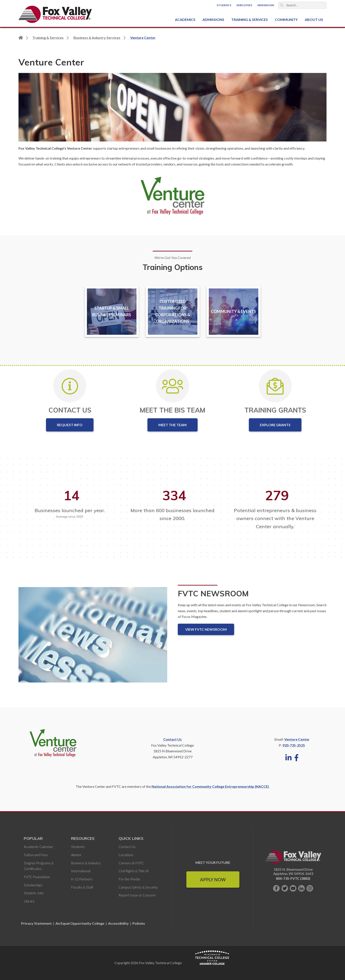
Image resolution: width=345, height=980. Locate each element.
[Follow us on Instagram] (310, 888)
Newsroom (266, 5)
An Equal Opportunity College (80, 923)
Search (282, 5)
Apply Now (213, 880)
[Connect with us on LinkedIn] (301, 888)
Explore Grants (275, 425)
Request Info (70, 425)
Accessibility (118, 923)
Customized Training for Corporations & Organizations (173, 311)
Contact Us (172, 739)
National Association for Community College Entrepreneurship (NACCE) (210, 786)
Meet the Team (172, 425)
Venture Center (297, 739)
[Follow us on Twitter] (285, 888)
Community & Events (233, 311)
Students (224, 5)
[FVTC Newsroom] (93, 638)
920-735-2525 (294, 745)
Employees (244, 5)
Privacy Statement (37, 923)
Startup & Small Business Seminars (112, 311)
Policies (139, 923)
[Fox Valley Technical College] (55, 14)
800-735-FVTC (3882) (293, 878)
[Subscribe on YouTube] (293, 888)
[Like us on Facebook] (276, 888)
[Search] (303, 5)
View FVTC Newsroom (206, 629)
